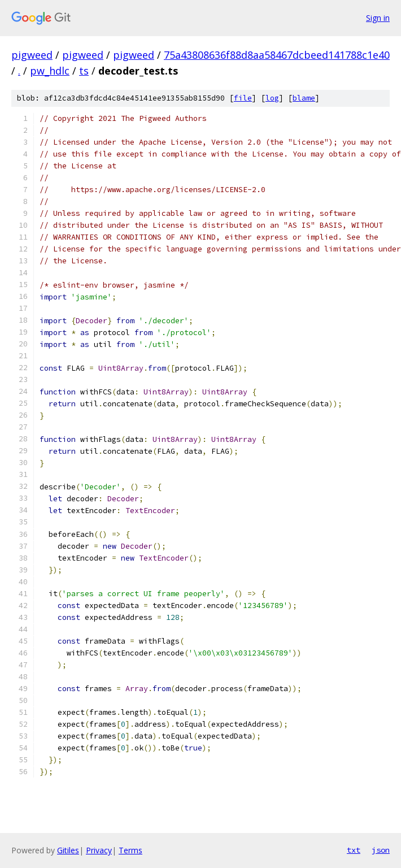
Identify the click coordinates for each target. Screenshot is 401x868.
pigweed (32, 55)
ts (84, 71)
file (243, 98)
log (272, 98)
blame (304, 98)
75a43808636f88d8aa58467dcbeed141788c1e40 (277, 55)
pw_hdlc (50, 71)
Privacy (99, 850)
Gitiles (68, 850)
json (381, 850)
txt (354, 850)
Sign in (378, 18)
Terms (130, 850)
